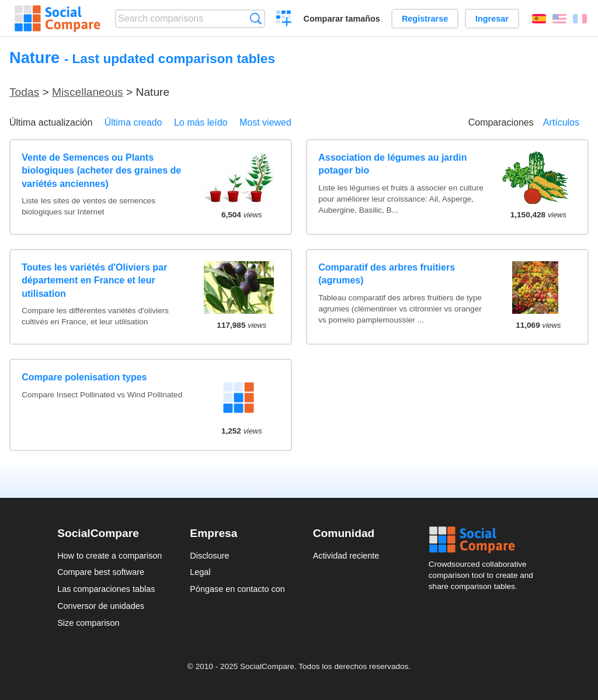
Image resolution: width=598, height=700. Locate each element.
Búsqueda (255, 18)
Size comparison (88, 623)
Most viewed (265, 122)
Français (580, 19)
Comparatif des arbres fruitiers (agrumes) (387, 274)
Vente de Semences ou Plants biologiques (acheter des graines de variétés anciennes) (101, 171)
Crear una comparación (284, 20)
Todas (24, 92)
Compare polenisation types (84, 377)
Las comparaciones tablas (106, 589)
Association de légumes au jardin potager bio (392, 164)
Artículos (561, 122)
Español (539, 19)
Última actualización (51, 122)
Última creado (133, 122)
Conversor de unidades (101, 606)
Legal (200, 572)
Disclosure (209, 556)
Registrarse (425, 19)
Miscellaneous (88, 92)
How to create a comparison (109, 556)
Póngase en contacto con (237, 589)
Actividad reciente (346, 556)
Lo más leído (201, 122)
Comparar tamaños (342, 19)
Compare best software (101, 572)
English (559, 19)
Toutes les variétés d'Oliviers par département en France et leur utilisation (94, 280)
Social (485, 540)
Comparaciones (501, 122)
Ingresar (492, 19)
